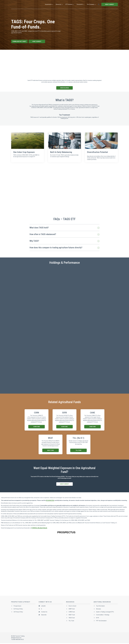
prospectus (50, 500)
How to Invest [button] (110, 11)
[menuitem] (66, 4)
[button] (116, 4)
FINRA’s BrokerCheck (39, 528)
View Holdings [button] (65, 88)
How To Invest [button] (37, 41)
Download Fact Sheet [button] (19, 41)
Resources (77, 4)
